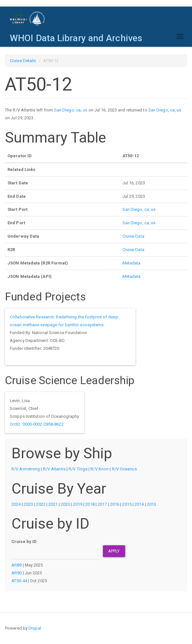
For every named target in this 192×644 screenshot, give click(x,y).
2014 (139, 504)
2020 (65, 504)
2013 (152, 504)
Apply (114, 551)
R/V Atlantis (54, 469)
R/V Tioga (78, 469)
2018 (90, 504)
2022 (40, 504)
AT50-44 (19, 581)
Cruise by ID (24, 542)
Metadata (132, 263)
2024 (16, 504)
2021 (53, 504)
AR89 (16, 565)
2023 (28, 504)
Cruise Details (23, 61)
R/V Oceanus (124, 469)
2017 (102, 504)
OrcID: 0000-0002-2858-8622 (37, 424)
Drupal (35, 628)
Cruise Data (133, 236)
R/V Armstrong (26, 469)
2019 (78, 504)
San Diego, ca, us (71, 110)
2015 (127, 504)
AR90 (16, 573)
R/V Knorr (100, 469)
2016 (115, 504)
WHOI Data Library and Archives (76, 38)
